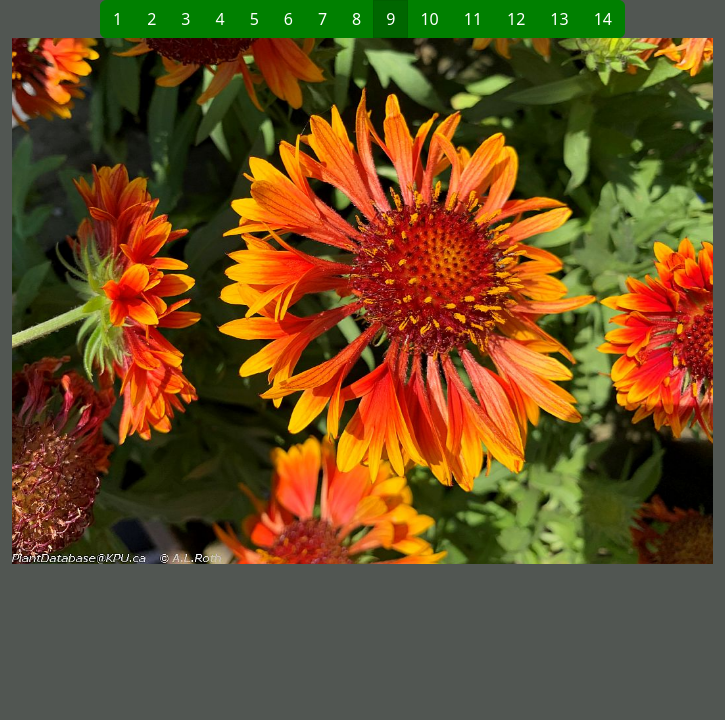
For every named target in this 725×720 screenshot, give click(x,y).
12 (516, 19)
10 (429, 19)
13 (559, 19)
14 (603, 19)
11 (473, 19)
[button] (187, 301)
